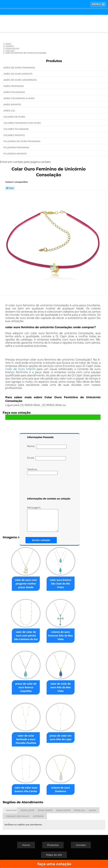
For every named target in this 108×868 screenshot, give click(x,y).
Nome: (47, 447)
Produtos (54, 61)
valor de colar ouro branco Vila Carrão (26, 789)
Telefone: (42, 471)
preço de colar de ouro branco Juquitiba (26, 687)
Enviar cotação (41, 540)
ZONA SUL (80, 810)
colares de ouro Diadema (60, 789)
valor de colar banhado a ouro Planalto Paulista (26, 739)
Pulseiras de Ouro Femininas (22, 141)
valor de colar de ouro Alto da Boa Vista (60, 687)
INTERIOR (38, 816)
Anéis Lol (10, 111)
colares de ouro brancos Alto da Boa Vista (60, 636)
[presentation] (48, 487)
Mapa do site (54, 855)
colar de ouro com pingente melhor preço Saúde (26, 584)
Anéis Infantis (13, 104)
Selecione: (11, 810)
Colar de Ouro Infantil (20, 369)
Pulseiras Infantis (15, 154)
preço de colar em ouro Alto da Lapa (61, 738)
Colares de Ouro (15, 117)
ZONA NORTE (45, 810)
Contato (81, 845)
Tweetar (10, 188)
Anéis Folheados (14, 92)
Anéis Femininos (14, 86)
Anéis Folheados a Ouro (19, 98)
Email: (47, 458)
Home (26, 845)
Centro (93, 810)
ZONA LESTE (27, 810)
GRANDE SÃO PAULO (18, 816)
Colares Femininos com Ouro (22, 123)
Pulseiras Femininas (17, 147)
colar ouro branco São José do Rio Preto (60, 584)
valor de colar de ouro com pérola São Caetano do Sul (26, 636)
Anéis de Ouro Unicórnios (20, 80)
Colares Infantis (14, 135)
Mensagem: (43, 519)
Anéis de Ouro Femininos (19, 68)
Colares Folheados (16, 129)
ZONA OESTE (63, 810)
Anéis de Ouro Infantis (18, 74)
